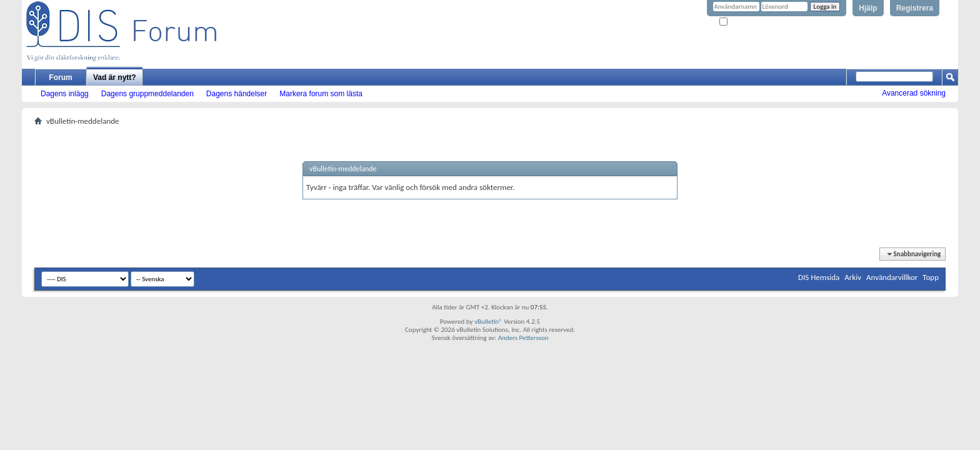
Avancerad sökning (914, 93)
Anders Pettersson (523, 338)
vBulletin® (488, 322)
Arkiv (853, 277)
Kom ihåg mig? (745, 22)
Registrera (915, 8)
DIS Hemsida (819, 277)
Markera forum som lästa (321, 94)
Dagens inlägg (65, 94)
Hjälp (868, 8)
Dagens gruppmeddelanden (147, 94)
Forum (60, 77)
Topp (931, 277)
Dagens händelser (237, 94)
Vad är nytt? (115, 77)
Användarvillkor (892, 277)
